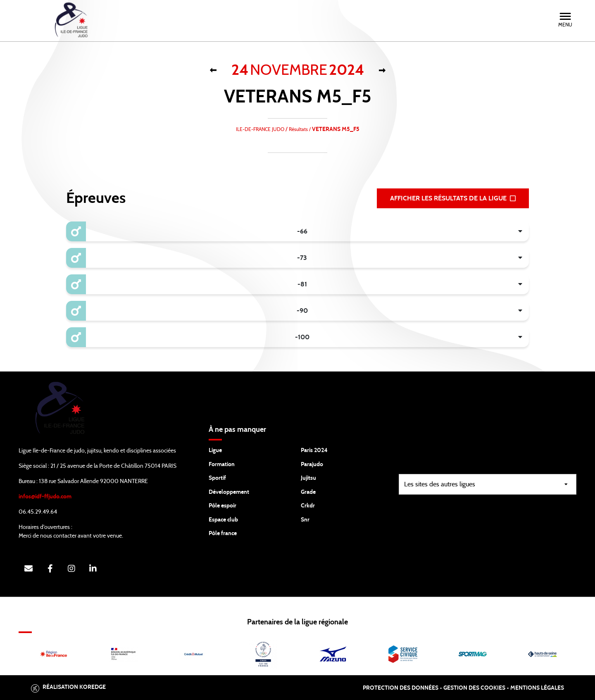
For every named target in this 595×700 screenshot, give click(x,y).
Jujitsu (308, 478)
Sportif (217, 478)
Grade (308, 492)
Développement (229, 492)
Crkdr (308, 506)
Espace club (223, 520)
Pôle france (223, 533)
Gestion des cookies (474, 688)
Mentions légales (537, 688)
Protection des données (401, 688)
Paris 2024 (314, 450)
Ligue (215, 450)
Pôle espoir (223, 506)
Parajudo (312, 464)
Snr (305, 520)
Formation (222, 464)
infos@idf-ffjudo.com (45, 497)
